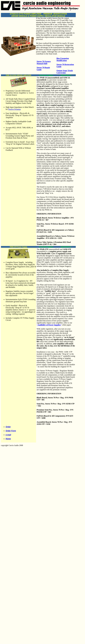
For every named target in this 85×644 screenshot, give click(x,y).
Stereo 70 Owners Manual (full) (44, 62)
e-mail (8, 435)
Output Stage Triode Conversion (65, 72)
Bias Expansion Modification (63, 59)
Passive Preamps (15, 109)
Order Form (11, 431)
